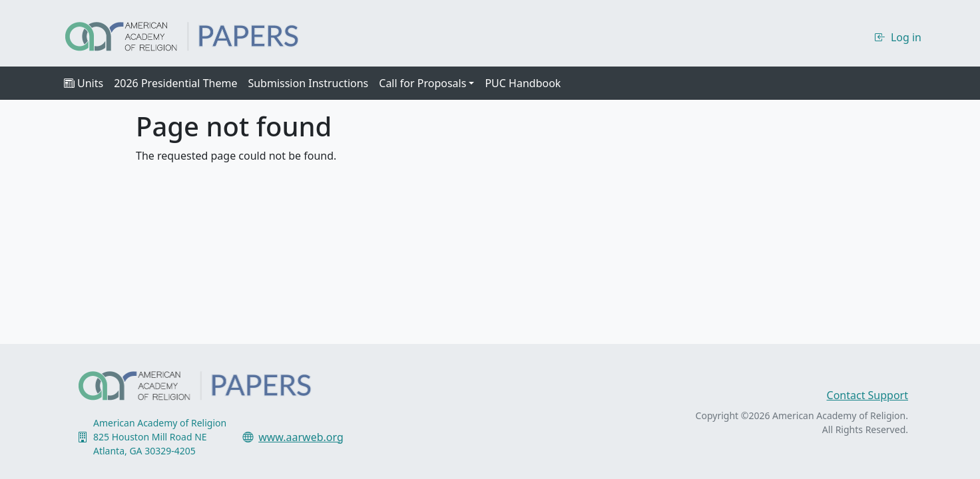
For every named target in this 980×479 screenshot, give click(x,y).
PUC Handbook (523, 83)
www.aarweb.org (301, 437)
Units (84, 83)
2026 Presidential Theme (175, 83)
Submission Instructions (308, 83)
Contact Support (867, 395)
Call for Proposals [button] (422, 83)
